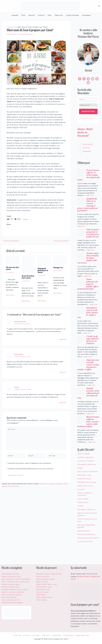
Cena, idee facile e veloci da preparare (16, 579)
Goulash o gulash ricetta (11, 584)
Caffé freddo (41, 595)
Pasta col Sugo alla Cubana (12, 595)
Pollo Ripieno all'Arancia (87, 522)
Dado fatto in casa (84, 487)
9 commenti (10, 272)
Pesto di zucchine (43, 576)
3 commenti (11, 34)
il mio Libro (36, 635)
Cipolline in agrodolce (86, 469)
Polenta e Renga (84, 466)
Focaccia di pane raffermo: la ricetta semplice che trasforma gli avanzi (88, 175)
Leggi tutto (90, 196)
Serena (17, 387)
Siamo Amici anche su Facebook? (85, 132)
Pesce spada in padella (10, 574)
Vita (14, 27)
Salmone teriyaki (84, 543)
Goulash (80, 518)
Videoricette (56, 635)
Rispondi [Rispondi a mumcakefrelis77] (63, 339)
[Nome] (88, 100)
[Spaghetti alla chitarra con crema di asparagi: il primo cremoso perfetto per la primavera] (81, 202)
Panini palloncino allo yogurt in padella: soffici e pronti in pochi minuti (88, 289)
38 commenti (58, 270)
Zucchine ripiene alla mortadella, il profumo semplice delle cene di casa (88, 262)
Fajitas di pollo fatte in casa (47, 584)
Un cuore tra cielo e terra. (13, 268)
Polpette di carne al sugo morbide (49, 574)
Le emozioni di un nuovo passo (28, 277)
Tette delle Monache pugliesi (12, 603)
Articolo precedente (11, 241)
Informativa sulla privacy (86, 118)
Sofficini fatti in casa (85, 498)
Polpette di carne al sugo (87, 494)
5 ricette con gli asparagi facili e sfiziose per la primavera (92, 345)
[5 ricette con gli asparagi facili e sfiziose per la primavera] (81, 344)
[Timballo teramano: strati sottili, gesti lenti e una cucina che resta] (81, 400)
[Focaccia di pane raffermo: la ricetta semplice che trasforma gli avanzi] (81, 173)
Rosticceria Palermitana (86, 546)
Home (9, 27)
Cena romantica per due (11, 600)
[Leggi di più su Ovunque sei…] (60, 260)
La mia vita (18, 635)
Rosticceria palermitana (11, 587)
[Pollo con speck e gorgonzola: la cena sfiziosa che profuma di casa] (81, 233)
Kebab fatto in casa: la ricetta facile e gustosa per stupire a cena (88, 318)
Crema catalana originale (46, 579)
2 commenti (42, 275)
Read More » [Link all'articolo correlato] (11, 295)
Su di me (27, 635)
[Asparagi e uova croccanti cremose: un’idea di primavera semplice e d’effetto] (81, 368)
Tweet (25, 219)
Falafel (80, 480)
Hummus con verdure (86, 473)
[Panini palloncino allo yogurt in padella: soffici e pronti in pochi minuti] (81, 286)
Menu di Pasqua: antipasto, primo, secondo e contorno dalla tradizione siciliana (88, 432)
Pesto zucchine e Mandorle (88, 484)
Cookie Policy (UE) (82, 635)
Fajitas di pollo (83, 514)
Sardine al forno (42, 582)
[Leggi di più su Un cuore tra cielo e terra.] (13, 260)
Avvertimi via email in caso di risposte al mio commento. (30, 464)
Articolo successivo (62, 241)
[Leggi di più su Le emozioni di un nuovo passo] (28, 264)
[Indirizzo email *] (88, 105)
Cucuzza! (81, 501)
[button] (99, 6)
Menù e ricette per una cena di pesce (16, 582)
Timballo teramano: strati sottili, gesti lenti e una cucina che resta (88, 402)
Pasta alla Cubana (84, 491)
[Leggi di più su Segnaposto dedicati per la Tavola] (44, 261)
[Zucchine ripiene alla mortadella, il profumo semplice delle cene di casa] (81, 260)
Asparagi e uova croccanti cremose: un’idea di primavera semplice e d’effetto (88, 372)
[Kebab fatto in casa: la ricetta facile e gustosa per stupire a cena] (81, 315)
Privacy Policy (68, 635)
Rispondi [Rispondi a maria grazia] (63, 372)
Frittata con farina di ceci (11, 576)
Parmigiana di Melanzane (87, 476)
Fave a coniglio (83, 511)
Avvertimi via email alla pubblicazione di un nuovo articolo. (31, 469)
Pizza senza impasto (9, 597)
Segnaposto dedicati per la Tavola (43, 270)
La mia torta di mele (85, 554)
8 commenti (26, 281)
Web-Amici (46, 635)
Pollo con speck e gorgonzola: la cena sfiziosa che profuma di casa (88, 235)
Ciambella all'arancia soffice (88, 550)
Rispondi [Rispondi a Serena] (63, 402)
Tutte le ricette (42, 600)
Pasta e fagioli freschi (44, 597)
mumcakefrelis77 (20, 322)
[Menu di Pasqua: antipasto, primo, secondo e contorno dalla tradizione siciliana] (81, 429)
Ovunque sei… (59, 267)
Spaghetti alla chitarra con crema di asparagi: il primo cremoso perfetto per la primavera (88, 205)
